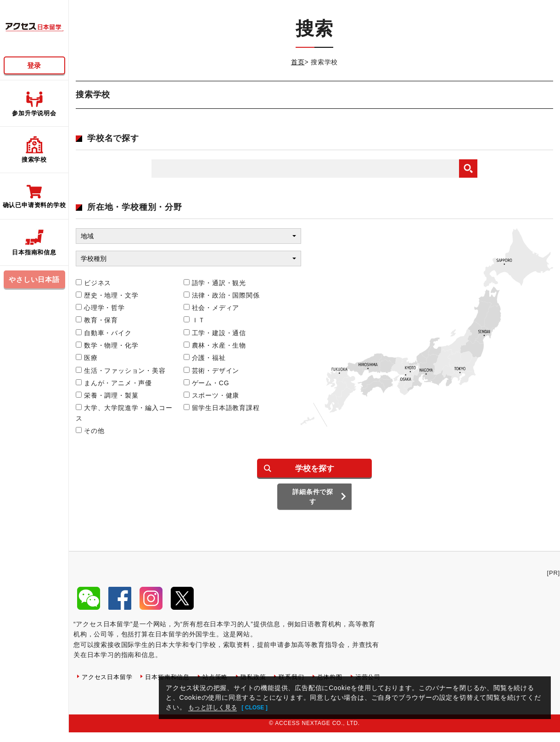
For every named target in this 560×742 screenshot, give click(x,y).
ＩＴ (195, 320)
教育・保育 (97, 320)
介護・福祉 (205, 358)
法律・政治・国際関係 (222, 295)
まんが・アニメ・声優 (114, 383)
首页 (298, 62)
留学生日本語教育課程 (222, 408)
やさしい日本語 (34, 279)
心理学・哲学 (100, 308)
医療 (87, 358)
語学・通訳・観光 (215, 283)
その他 (90, 431)
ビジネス (93, 283)
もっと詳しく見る (215, 707)
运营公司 (95, 697)
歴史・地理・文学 (107, 295)
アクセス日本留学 (109, 684)
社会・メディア (212, 308)
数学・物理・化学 (107, 345)
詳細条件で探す (315, 507)
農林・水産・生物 (215, 345)
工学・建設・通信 (215, 333)
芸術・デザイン (212, 371)
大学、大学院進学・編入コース (124, 413)
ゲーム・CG (207, 383)
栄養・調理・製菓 (107, 395)
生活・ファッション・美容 (121, 371)
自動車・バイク (104, 333)
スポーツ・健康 (212, 395)
